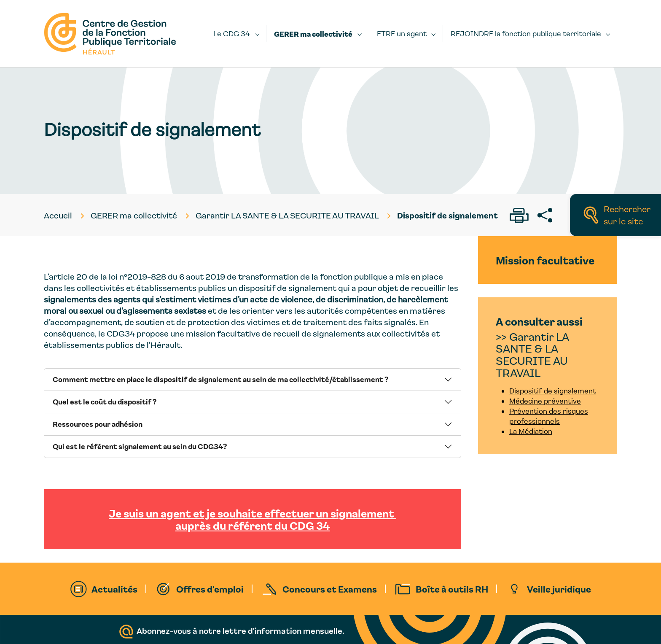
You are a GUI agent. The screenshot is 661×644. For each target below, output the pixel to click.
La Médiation (531, 431)
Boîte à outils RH (452, 589)
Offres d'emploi (210, 589)
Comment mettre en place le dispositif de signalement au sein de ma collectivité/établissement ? (220, 379)
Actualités (114, 589)
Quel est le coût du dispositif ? (105, 401)
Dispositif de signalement (553, 391)
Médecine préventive (545, 401)
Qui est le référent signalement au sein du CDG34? (140, 446)
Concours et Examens (330, 589)
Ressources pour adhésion (98, 424)
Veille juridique (559, 589)
